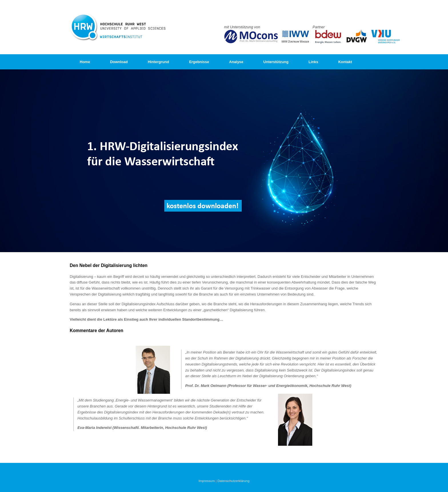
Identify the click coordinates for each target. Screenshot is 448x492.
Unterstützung (276, 62)
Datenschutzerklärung (233, 481)
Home (85, 62)
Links (313, 62)
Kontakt (345, 62)
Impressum (207, 481)
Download (119, 62)
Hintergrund (158, 62)
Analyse (236, 62)
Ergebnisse (199, 62)
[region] (224, 161)
